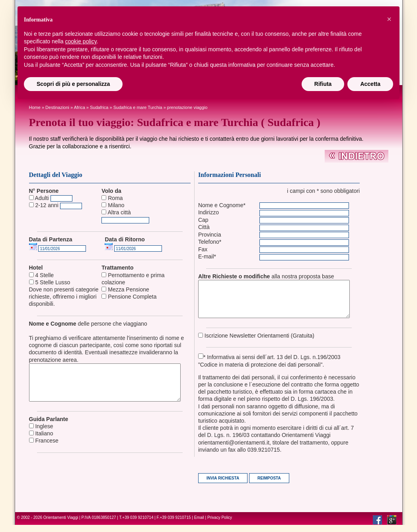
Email (199, 525)
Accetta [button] (370, 84)
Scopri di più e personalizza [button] (73, 84)
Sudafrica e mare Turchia (138, 107)
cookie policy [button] (81, 41)
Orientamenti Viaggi (61, 525)
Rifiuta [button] (323, 84)
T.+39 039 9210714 (136, 525)
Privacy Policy (220, 525)
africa (80, 107)
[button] (389, 19)
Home (35, 107)
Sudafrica (99, 107)
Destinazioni (57, 107)
